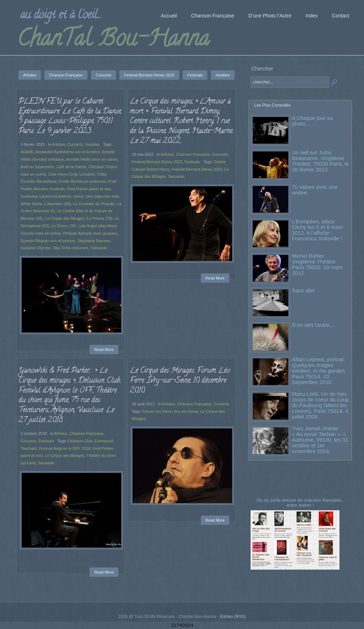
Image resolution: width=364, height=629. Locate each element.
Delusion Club (80, 441)
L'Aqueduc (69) (57, 204)
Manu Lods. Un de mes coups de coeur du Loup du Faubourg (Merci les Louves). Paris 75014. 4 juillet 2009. (320, 405)
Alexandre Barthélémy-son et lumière (68, 152)
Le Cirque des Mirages (65, 218)
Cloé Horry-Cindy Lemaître (71, 174)
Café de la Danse (71, 167)
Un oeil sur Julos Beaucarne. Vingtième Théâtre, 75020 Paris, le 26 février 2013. (320, 161)
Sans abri (303, 290)
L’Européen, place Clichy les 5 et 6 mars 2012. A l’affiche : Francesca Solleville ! (317, 230)
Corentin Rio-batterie (39, 181)
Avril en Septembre (37, 167)
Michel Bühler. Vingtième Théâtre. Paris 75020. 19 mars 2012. (317, 264)
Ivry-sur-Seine (186, 411)
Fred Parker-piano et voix (89, 189)
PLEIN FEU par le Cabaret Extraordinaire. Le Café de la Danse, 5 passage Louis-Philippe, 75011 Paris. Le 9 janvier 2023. (70, 116)
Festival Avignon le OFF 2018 (65, 448)
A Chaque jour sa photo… (312, 121)
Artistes (58, 144)
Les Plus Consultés (272, 105)
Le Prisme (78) (100, 218)
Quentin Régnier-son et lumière (48, 241)
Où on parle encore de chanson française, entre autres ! (300, 503)
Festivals (192, 162)
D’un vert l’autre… (313, 325)
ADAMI (27, 152)
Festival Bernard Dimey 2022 (157, 162)
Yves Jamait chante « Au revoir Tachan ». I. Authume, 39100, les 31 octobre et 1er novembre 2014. (320, 440)
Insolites (93, 144)
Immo (79, 196)
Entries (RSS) (233, 617)
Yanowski (98, 248)
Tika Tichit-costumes (70, 248)
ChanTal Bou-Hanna (113, 41)
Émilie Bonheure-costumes (82, 181)
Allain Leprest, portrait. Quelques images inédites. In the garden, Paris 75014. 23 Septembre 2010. (319, 371)
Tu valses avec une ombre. (315, 190)
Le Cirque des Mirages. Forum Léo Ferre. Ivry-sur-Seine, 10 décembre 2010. (180, 381)
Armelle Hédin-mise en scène (92, 159)
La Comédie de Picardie (94, 204)
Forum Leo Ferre (157, 411)
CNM (101, 174)
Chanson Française (193, 154)
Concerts (75, 144)
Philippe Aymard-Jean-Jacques (90, 233)
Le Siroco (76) (63, 226)
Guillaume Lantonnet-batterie (46, 196)
